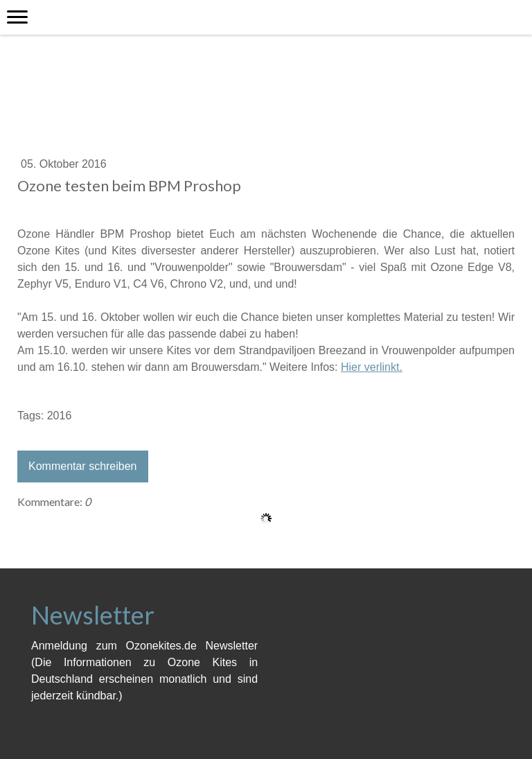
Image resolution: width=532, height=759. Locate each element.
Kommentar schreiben (83, 466)
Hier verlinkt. (372, 367)
